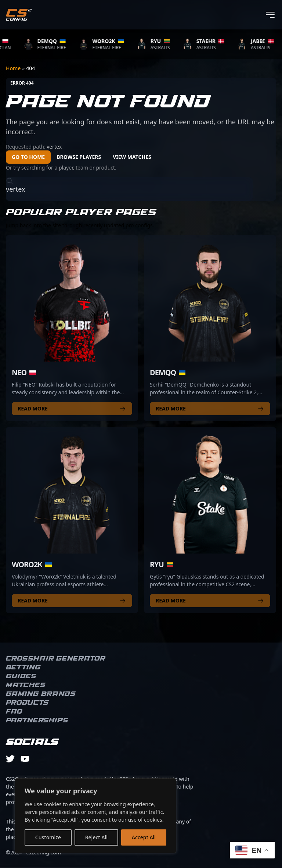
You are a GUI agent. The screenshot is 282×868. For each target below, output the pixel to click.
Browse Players (79, 157)
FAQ (14, 712)
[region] (95, 816)
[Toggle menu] (270, 15)
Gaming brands (41, 694)
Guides (21, 676)
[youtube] (25, 759)
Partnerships (37, 721)
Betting (23, 668)
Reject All (96, 837)
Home (14, 68)
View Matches (132, 157)
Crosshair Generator (56, 659)
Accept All (144, 837)
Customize (48, 837)
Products (27, 703)
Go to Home (28, 157)
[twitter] (10, 759)
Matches (26, 685)
